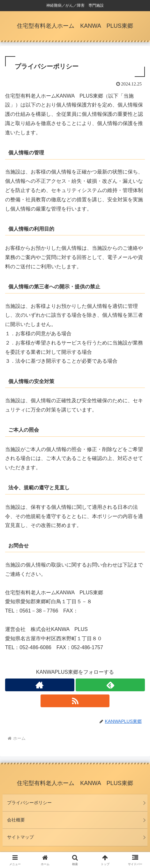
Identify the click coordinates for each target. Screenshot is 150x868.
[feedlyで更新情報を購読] (110, 685)
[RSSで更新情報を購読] (75, 701)
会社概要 (16, 820)
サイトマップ (20, 837)
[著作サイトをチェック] (40, 685)
